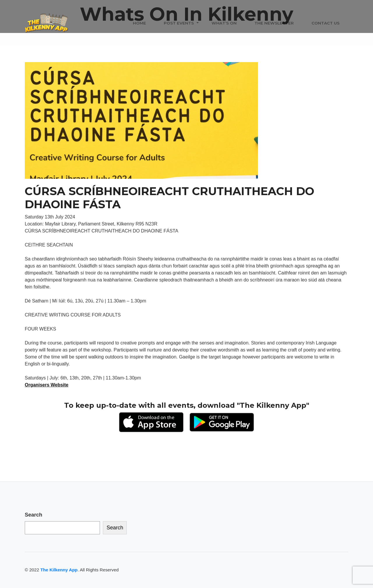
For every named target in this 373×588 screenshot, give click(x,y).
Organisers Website (47, 385)
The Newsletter (274, 23)
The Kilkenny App (59, 570)
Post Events (179, 23)
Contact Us (326, 23)
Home (139, 23)
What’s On (224, 23)
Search (34, 515)
